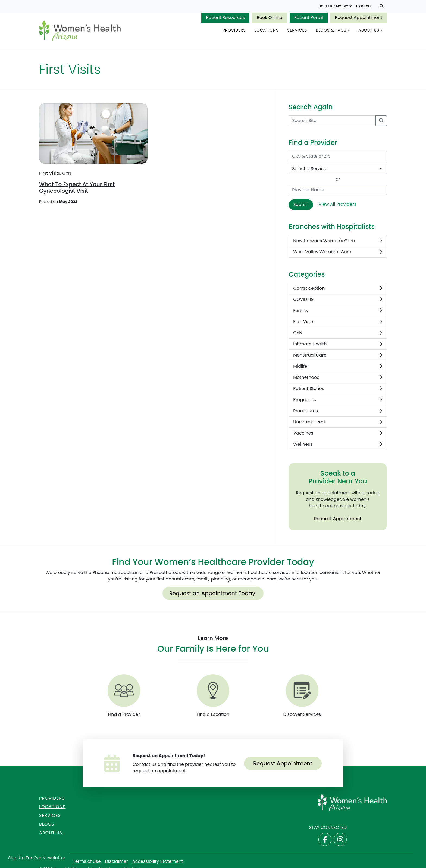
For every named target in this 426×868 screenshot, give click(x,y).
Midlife (338, 366)
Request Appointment (359, 18)
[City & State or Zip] (338, 156)
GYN (67, 173)
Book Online (270, 18)
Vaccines (338, 433)
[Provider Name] (338, 190)
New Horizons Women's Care (338, 241)
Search (301, 204)
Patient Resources (225, 18)
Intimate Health (338, 344)
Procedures (338, 411)
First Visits (50, 173)
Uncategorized (338, 422)
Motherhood (338, 377)
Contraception (338, 288)
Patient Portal (309, 18)
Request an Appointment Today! (213, 593)
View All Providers (337, 204)
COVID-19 (338, 299)
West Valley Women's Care (338, 252)
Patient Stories (338, 389)
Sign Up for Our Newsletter (37, 858)
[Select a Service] (338, 169)
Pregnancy (338, 400)
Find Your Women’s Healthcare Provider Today (213, 562)
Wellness (338, 444)
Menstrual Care (338, 355)
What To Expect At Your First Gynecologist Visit (77, 188)
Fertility (338, 311)
